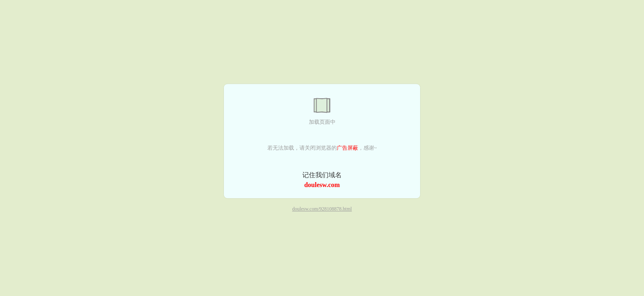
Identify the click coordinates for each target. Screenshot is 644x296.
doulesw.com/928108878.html (322, 209)
